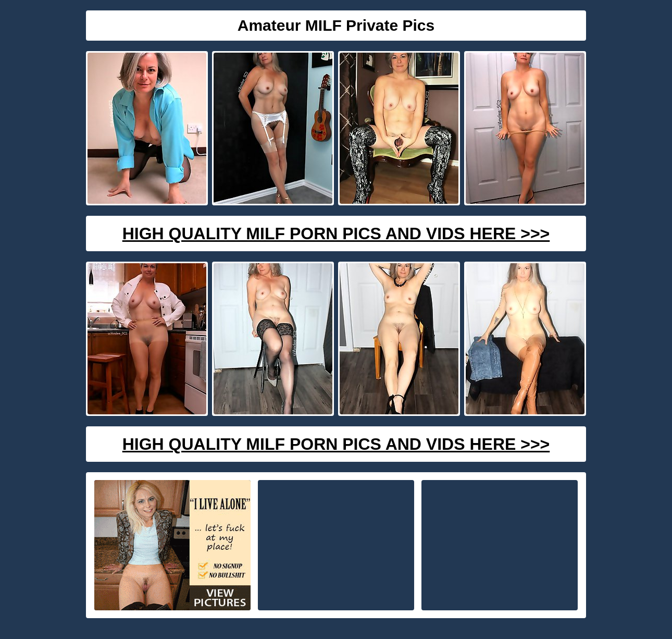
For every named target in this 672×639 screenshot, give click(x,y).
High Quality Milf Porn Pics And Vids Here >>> (336, 234)
